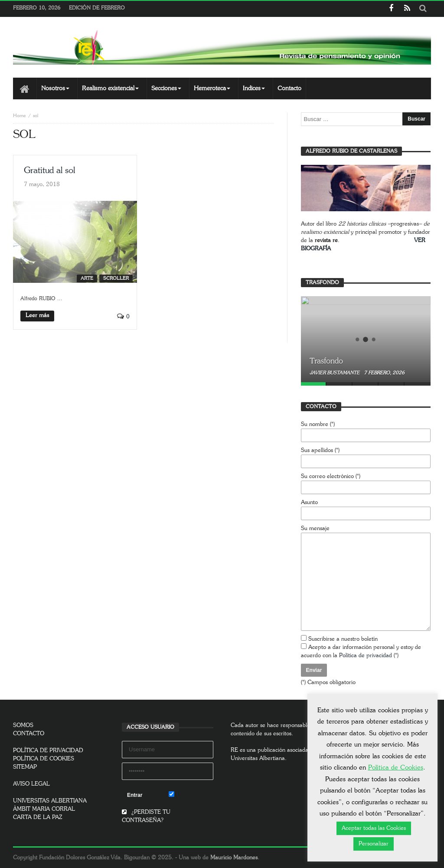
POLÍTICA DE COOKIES (44, 759)
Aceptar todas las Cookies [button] (374, 828)
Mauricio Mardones (234, 858)
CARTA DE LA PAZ (38, 817)
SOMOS (23, 726)
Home (20, 116)
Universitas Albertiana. (259, 758)
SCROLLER (116, 278)
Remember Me (191, 795)
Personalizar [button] (374, 844)
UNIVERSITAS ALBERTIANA (50, 801)
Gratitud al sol (49, 170)
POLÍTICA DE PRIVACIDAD (48, 751)
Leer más (37, 316)
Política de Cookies (396, 768)
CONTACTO (29, 734)
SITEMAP (25, 767)
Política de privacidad (366, 656)
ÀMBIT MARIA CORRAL (44, 809)
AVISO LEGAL (31, 784)
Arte (87, 278)
